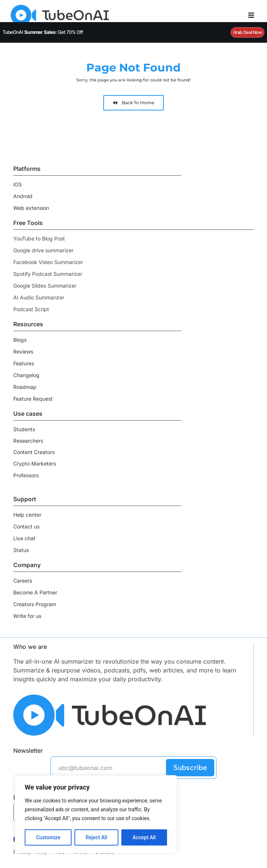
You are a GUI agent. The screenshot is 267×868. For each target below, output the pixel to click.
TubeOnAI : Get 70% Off (43, 32)
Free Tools (28, 223)
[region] (96, 815)
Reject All (96, 837)
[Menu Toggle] (251, 15)
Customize (48, 837)
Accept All (144, 837)
